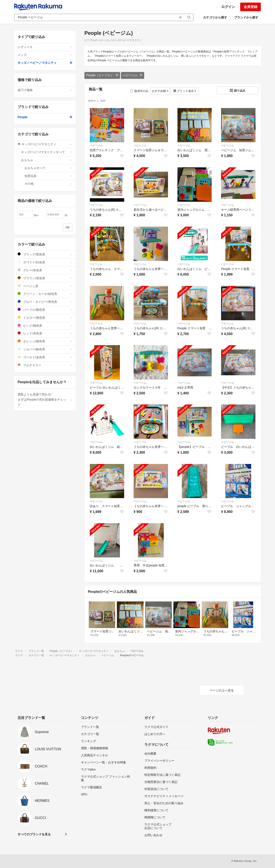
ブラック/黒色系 (45, 254)
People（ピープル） (102, 75)
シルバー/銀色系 (45, 349)
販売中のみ (139, 91)
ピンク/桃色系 (45, 326)
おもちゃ (47, 160)
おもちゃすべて (48, 168)
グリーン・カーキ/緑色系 (45, 294)
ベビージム (133, 75)
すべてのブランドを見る (34, 834)
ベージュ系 (45, 286)
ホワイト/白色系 (45, 262)
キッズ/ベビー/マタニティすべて (47, 152)
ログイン (228, 7)
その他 (48, 184)
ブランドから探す (246, 17)
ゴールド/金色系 (45, 357)
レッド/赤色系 (45, 333)
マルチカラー (45, 365)
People (45, 117)
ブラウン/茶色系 (45, 278)
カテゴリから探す (215, 17)
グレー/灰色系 (45, 270)
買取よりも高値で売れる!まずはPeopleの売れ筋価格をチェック (45, 400)
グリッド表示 (185, 91)
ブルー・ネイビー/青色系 (45, 302)
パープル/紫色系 (45, 310)
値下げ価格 (45, 90)
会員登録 (251, 7)
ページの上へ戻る (222, 690)
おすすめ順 (160, 91)
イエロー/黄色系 (45, 318)
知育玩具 (48, 176)
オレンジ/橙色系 (45, 341)
